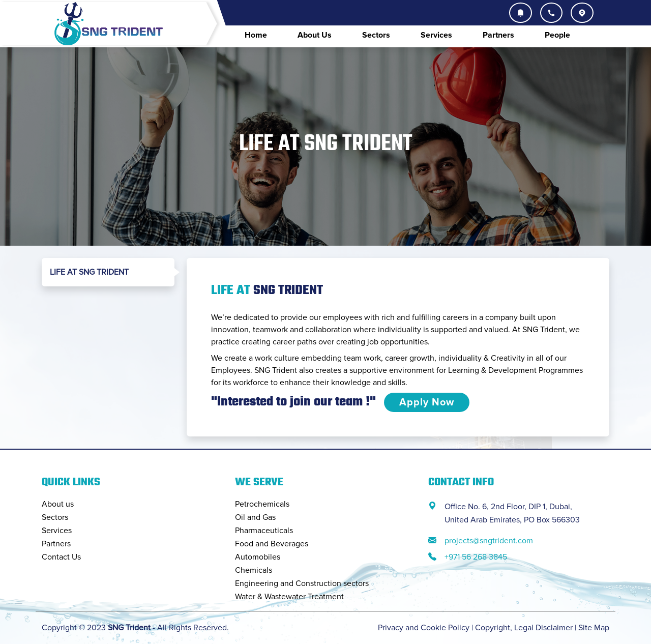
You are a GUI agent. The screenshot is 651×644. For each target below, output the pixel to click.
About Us (315, 35)
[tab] (108, 272)
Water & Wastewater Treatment (289, 597)
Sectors (376, 35)
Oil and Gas (255, 517)
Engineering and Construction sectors (302, 583)
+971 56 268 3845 (476, 557)
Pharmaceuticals (264, 531)
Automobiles (258, 557)
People (557, 35)
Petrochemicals (262, 504)
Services (436, 35)
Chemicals (254, 570)
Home (256, 35)
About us (58, 504)
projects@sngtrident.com (489, 541)
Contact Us (61, 557)
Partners (498, 35)
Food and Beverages (272, 544)
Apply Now (427, 402)
